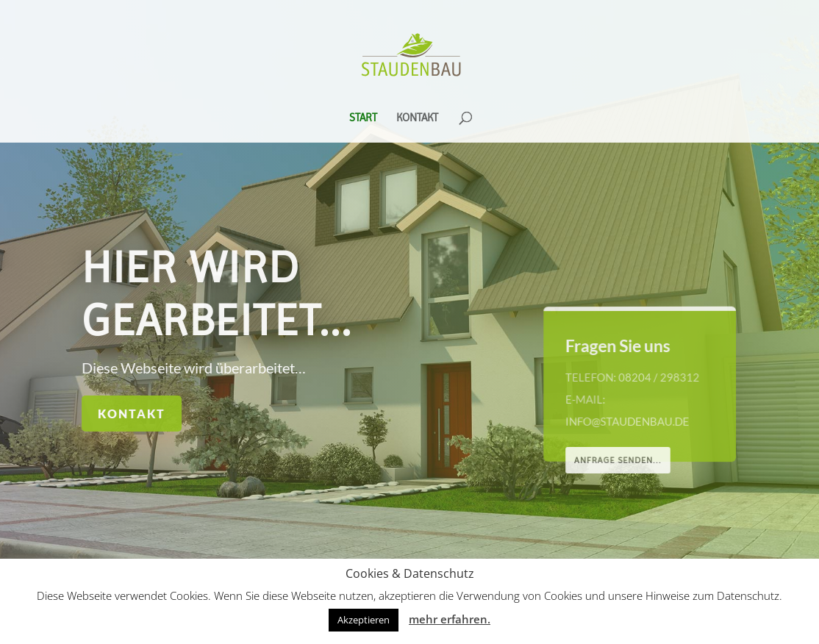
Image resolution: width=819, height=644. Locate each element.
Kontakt (417, 118)
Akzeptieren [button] (364, 620)
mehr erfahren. (450, 619)
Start (363, 118)
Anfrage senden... (619, 460)
